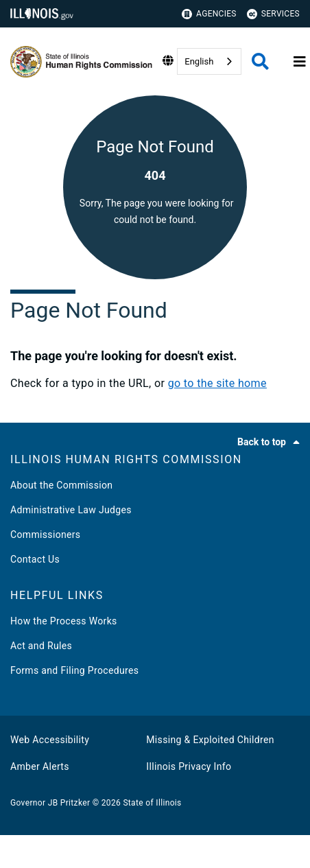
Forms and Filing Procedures (74, 670)
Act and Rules (41, 646)
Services (273, 14)
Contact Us (35, 559)
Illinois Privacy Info (189, 766)
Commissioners (45, 535)
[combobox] (209, 61)
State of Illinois (152, 803)
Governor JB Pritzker (50, 803)
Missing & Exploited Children (210, 740)
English (199, 61)
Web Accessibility (50, 740)
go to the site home (217, 383)
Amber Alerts (40, 766)
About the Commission (61, 485)
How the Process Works (64, 621)
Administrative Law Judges (71, 510)
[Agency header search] (260, 61)
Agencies (209, 14)
